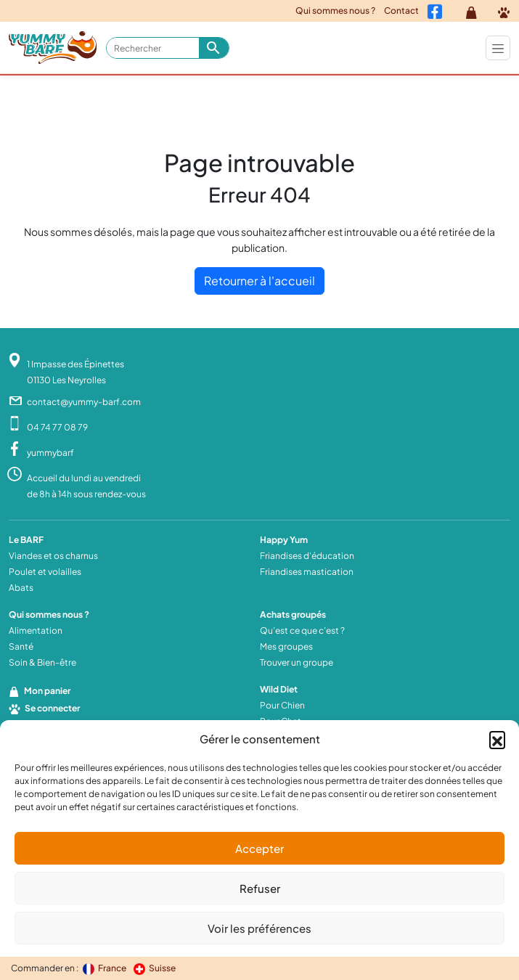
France (105, 968)
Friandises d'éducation (307, 556)
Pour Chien (282, 705)
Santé (21, 646)
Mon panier (40, 691)
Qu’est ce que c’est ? (302, 630)
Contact (401, 11)
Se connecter (44, 708)
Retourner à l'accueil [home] (259, 281)
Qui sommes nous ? (335, 11)
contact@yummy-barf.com (84, 402)
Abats (21, 588)
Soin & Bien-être (42, 662)
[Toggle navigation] (498, 48)
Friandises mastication (307, 572)
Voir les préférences (259, 928)
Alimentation (36, 630)
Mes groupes (286, 646)
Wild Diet (279, 689)
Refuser (260, 888)
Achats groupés (293, 614)
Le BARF (26, 540)
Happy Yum (284, 540)
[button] (497, 739)
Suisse (155, 968)
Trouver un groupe (297, 662)
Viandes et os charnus (53, 556)
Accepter (259, 848)
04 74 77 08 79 (57, 427)
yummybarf (50, 453)
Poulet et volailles (45, 572)
